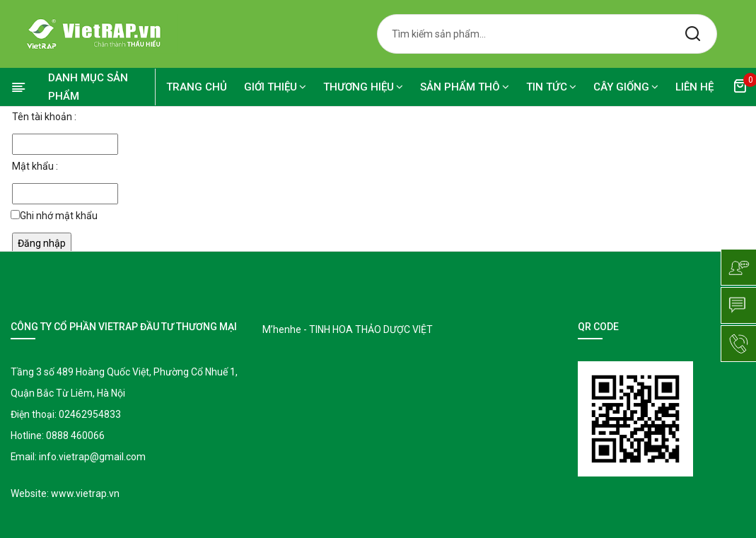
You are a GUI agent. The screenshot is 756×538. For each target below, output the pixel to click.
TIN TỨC (551, 87)
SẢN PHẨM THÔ (465, 87)
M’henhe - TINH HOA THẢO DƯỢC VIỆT (348, 329)
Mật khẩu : (35, 166)
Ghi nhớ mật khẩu (59, 216)
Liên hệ (694, 87)
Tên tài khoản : (44, 117)
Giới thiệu (275, 87)
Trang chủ (197, 87)
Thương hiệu (363, 87)
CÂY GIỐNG (626, 87)
